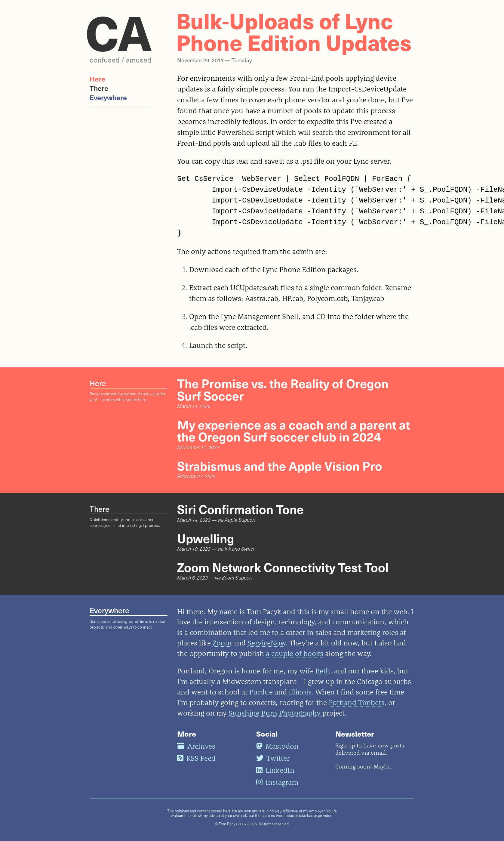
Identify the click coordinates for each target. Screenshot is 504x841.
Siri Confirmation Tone (240, 509)
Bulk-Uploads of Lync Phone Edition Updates (294, 31)
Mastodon (277, 746)
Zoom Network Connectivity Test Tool (283, 567)
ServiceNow (267, 643)
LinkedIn (275, 770)
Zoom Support (237, 578)
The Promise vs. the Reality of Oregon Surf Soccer (283, 389)
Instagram (277, 782)
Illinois (300, 692)
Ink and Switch (240, 549)
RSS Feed (196, 758)
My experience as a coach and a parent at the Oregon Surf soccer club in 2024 (293, 430)
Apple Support (240, 520)
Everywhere (108, 97)
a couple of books (295, 653)
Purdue (261, 692)
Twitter (273, 758)
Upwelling (206, 538)
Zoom (222, 643)
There (99, 88)
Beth (323, 671)
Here (97, 79)
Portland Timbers (356, 702)
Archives (196, 746)
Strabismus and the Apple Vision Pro (280, 465)
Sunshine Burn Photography (275, 713)
